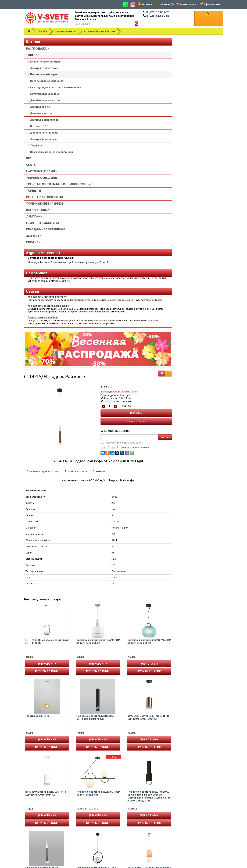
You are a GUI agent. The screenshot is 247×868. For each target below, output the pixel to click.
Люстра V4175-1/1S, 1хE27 (143, 651)
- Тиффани (34, 149)
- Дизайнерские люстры (43, 104)
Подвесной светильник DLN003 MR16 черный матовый (146, 425)
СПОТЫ (31, 172)
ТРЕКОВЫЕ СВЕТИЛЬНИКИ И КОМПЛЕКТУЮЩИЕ (46, 193)
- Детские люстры (39, 117)
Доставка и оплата (127, 179)
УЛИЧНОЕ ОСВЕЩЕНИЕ (42, 185)
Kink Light (176, 102)
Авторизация (34, 815)
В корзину (187, 120)
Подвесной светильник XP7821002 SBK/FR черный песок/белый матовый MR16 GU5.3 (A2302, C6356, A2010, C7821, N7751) (201, 503)
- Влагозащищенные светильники (41, 157)
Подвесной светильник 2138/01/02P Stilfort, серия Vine (149, 501)
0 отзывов (174, 155)
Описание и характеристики (94, 179)
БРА (29, 165)
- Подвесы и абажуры (42, 74)
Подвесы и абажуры (66, 31)
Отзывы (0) (150, 179)
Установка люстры (139, 812)
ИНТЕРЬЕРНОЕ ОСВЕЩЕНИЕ (45, 208)
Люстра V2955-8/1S (88, 423)
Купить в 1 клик (187, 128)
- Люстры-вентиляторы (43, 123)
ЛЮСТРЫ (42, 31)
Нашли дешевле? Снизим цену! (171, 99)
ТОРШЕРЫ (34, 201)
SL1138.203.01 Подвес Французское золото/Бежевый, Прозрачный (200, 576)
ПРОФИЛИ (33, 253)
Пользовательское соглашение (146, 826)
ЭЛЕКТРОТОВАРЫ (39, 221)
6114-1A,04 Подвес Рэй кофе (100, 31)
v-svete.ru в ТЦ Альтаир (92, 815)
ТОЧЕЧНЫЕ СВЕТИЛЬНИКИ (44, 214)
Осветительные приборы (43, 376)
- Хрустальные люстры (42, 97)
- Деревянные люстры (42, 136)
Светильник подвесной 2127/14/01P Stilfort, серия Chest (200, 349)
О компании (135, 815)
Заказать (216, 145)
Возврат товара (188, 812)
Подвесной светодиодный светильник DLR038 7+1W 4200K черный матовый (95, 578)
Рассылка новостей (38, 822)
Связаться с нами (189, 808)
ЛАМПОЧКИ (34, 227)
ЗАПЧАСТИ (34, 246)
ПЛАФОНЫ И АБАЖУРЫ (42, 233)
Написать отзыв (191, 155)
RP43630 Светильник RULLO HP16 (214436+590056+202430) (97, 501)
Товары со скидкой (139, 808)
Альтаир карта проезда (40, 844)
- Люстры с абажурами (42, 68)
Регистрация (34, 812)
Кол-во (177, 113)
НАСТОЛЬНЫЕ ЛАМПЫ (42, 178)
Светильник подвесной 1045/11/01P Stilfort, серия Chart (149, 349)
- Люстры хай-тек (39, 110)
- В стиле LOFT (37, 130)
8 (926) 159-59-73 (156, 12)
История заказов (36, 819)
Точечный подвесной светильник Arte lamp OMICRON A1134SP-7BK (199, 728)
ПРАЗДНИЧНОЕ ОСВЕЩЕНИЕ (46, 240)
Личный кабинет (36, 808)
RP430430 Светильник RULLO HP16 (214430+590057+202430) (200, 425)
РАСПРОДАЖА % (38, 49)
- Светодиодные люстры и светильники (45, 89)
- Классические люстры (43, 62)
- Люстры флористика (42, 143)
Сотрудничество (138, 829)
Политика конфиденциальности (147, 822)
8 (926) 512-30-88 (156, 16)
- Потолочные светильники (45, 81)
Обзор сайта (186, 815)
